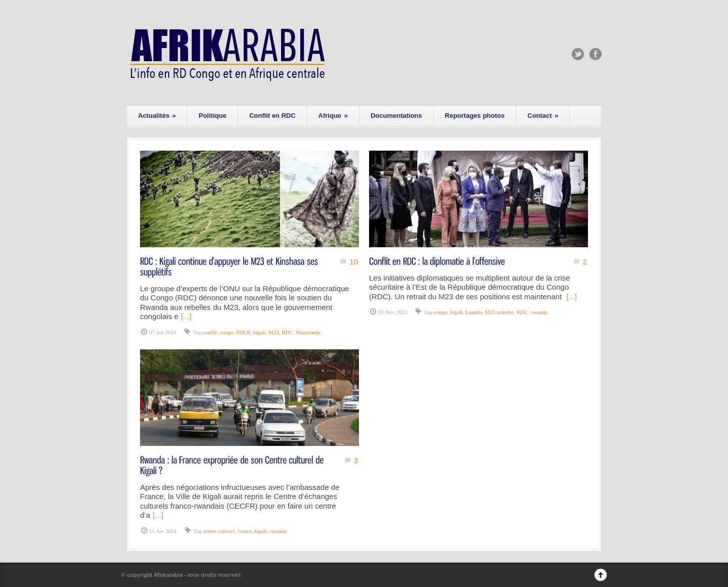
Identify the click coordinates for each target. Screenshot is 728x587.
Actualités (157, 116)
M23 (274, 332)
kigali (260, 332)
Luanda (474, 312)
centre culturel (219, 531)
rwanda (539, 312)
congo (226, 332)
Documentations (396, 116)
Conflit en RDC (272, 116)
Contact (543, 116)
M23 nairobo (499, 312)
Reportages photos (475, 116)
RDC (287, 332)
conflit (210, 332)
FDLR (243, 332)
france (244, 531)
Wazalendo (308, 332)
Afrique (333, 116)
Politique (213, 116)
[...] (186, 316)
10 (354, 262)
